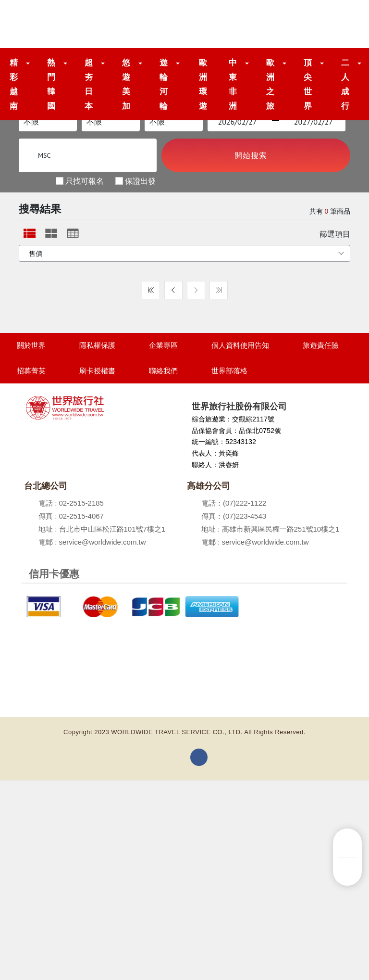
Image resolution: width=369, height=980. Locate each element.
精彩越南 (14, 84)
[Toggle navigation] (341, 24)
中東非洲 (233, 84)
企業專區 (163, 345)
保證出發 (140, 180)
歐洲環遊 (203, 84)
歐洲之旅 (271, 84)
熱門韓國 (51, 84)
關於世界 (31, 345)
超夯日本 (89, 84)
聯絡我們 (163, 371)
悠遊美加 (126, 84)
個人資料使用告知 (240, 345)
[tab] (30, 233)
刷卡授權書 (97, 371)
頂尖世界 (308, 84)
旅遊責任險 (321, 345)
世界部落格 (229, 371)
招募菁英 (31, 371)
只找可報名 (85, 180)
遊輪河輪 (164, 84)
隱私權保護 (97, 345)
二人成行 (345, 84)
